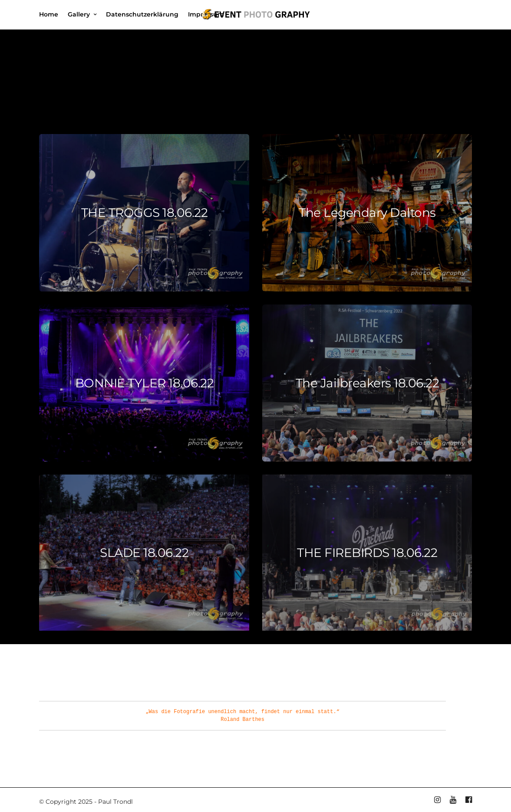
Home (49, 14)
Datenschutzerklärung (142, 14)
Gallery (79, 14)
